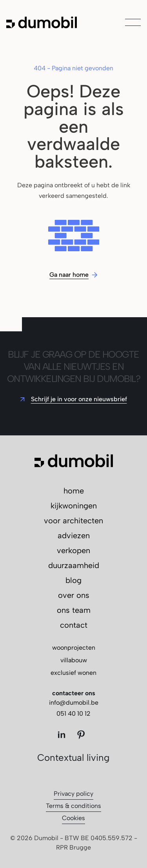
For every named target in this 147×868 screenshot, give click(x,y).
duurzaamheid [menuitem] (74, 565)
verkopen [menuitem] (73, 550)
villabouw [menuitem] (74, 660)
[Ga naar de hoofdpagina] (42, 22)
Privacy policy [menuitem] (73, 794)
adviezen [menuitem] (74, 535)
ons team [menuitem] (74, 610)
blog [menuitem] (73, 580)
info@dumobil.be (74, 703)
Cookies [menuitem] (73, 818)
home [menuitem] (74, 491)
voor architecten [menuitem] (73, 521)
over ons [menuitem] (74, 595)
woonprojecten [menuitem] (74, 648)
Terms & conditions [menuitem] (73, 806)
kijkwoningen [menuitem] (74, 506)
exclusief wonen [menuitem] (73, 673)
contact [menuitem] (74, 625)
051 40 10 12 (73, 714)
